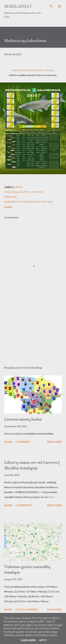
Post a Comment (27, 609)
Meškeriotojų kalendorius (23, 202)
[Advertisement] (33, 333)
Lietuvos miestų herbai (23, 419)
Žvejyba (47, 202)
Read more (54, 442)
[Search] (51, 6)
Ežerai (18, 187)
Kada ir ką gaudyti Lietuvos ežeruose (24, 194)
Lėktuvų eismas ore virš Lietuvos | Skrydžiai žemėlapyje (32, 465)
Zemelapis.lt (18, 6)
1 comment (23, 442)
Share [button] (8, 207)
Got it (43, 640)
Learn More (28, 640)
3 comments (24, 505)
